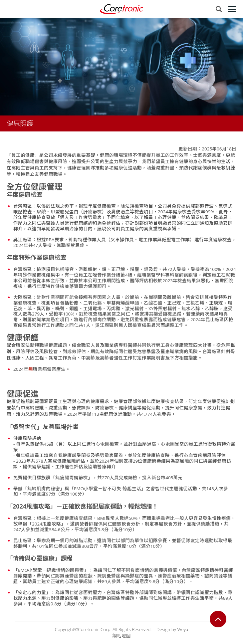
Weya (183, 629)
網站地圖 (122, 636)
